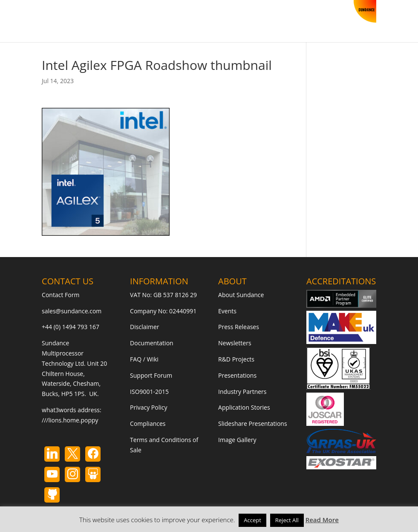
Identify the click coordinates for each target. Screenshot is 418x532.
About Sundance (241, 295)
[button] (204, 29)
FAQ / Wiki (144, 359)
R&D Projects (236, 359)
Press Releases (239, 327)
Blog (149, 23)
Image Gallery (237, 440)
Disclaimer (144, 327)
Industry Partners (242, 392)
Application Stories (244, 407)
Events (227, 311)
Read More (322, 520)
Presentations (237, 375)
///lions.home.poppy (70, 420)
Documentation (152, 343)
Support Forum (151, 375)
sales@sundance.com (72, 311)
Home (50, 23)
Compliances (148, 424)
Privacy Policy (148, 407)
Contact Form (61, 295)
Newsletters (235, 343)
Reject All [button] (287, 520)
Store (78, 23)
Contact (178, 23)
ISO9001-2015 (149, 392)
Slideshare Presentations (253, 424)
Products (109, 23)
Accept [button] (252, 520)
